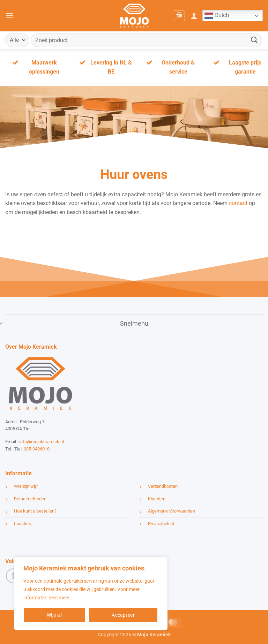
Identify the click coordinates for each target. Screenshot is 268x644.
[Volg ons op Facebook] (13, 576)
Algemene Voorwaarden (172, 511)
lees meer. (60, 598)
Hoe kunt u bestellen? (35, 511)
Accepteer (123, 615)
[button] (9, 16)
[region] (91, 593)
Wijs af (54, 615)
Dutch (217, 16)
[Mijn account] (194, 16)
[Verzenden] (254, 40)
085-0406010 (37, 449)
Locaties (23, 524)
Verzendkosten (163, 486)
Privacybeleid (161, 524)
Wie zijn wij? (26, 486)
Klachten (157, 499)
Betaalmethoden (30, 499)
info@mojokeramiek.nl (42, 442)
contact (238, 203)
